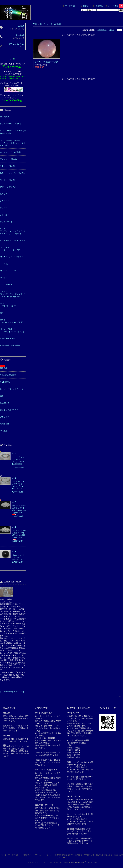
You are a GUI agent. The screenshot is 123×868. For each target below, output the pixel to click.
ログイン (87, 6)
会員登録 (99, 6)
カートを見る (115, 6)
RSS (121, 855)
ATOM (62, 857)
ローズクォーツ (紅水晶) (50, 24)
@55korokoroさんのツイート (12, 692)
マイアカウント (71, 6)
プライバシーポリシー (44, 855)
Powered (80, 862)
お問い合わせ (28, 855)
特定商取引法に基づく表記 (107, 855)
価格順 (112, 30)
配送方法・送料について (84, 855)
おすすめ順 (102, 30)
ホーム (4, 855)
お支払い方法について (64, 855)
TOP (35, 24)
